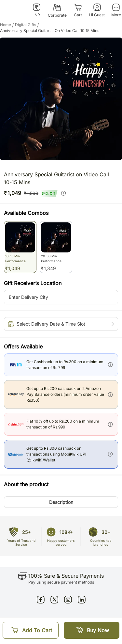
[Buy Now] (92, 630)
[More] (116, 10)
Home (7, 25)
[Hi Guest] (97, 10)
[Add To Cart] (31, 630)
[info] (63, 193)
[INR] (37, 10)
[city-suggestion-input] (61, 297)
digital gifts (27, 25)
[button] (61, 502)
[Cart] (78, 10)
